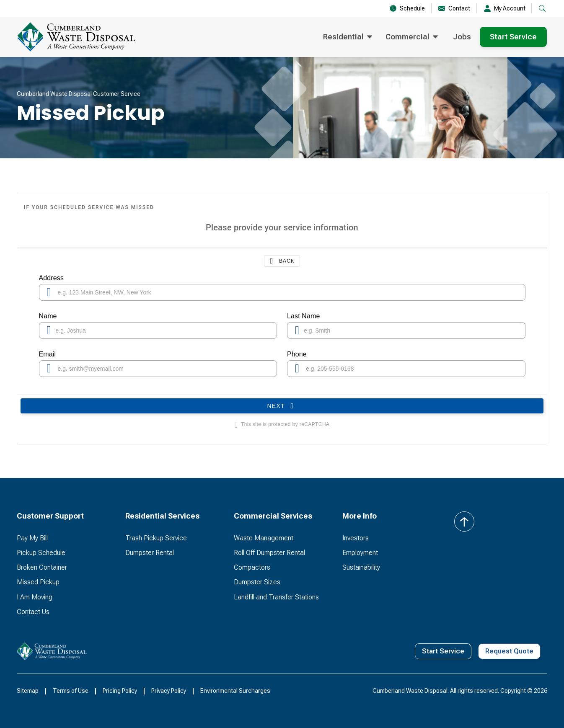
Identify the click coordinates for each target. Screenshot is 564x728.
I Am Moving (35, 597)
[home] (90, 37)
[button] (542, 8)
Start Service (513, 37)
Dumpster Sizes (257, 582)
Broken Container (42, 567)
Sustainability (361, 567)
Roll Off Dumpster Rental (269, 553)
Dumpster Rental (150, 553)
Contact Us (33, 612)
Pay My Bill (32, 538)
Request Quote (509, 651)
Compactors (252, 567)
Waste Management (264, 538)
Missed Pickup (38, 582)
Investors (356, 538)
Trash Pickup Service (156, 538)
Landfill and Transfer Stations (276, 597)
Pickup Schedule (41, 553)
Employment (360, 553)
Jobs (462, 37)
